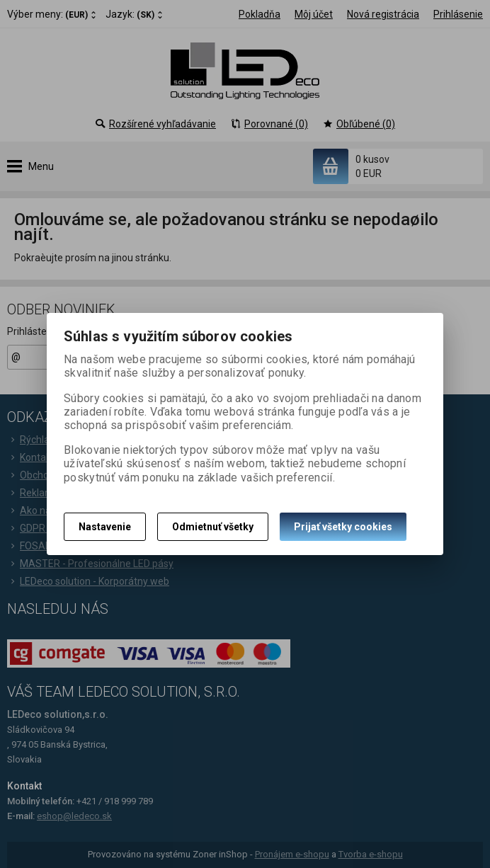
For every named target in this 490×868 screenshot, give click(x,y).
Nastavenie (105, 527)
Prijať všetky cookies (343, 527)
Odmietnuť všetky (213, 527)
